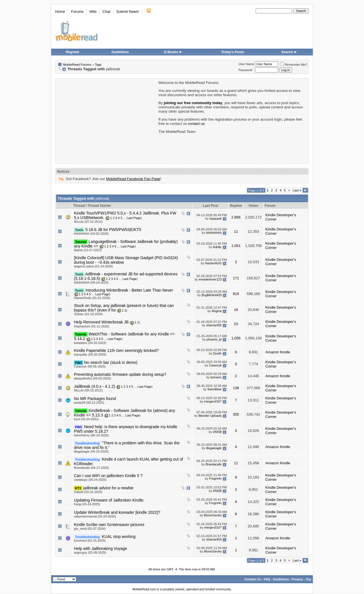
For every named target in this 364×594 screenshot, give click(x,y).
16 (236, 310)
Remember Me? (294, 65)
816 (236, 294)
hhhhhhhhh (214, 233)
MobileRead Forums (77, 65)
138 (236, 388)
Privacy (297, 579)
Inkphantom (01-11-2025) (92, 326)
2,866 (236, 217)
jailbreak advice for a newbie (108, 488)
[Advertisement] (107, 120)
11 (236, 231)
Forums (77, 12)
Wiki (93, 12)
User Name (247, 64)
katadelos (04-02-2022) (90, 343)
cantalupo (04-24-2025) (90, 480)
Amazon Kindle (278, 352)
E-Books (173, 52)
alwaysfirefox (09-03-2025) (92, 378)
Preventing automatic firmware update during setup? (120, 374)
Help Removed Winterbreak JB (101, 322)
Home (60, 12)
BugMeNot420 (212, 295)
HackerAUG (213, 263)
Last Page (134, 218)
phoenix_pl (214, 339)
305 (236, 414)
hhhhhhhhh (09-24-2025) (91, 282)
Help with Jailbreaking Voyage (101, 548)
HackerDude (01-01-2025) (92, 298)
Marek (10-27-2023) (88, 250)
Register (73, 52)
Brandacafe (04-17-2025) (91, 468)
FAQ (267, 579)
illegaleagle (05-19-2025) (91, 451)
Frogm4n (215, 479)
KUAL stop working (119, 537)
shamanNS (214, 325)
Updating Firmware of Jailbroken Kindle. (109, 500)
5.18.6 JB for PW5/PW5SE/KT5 (113, 230)
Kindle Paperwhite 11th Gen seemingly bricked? (116, 350)
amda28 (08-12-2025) (89, 403)
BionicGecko (213, 515)
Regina (217, 311)
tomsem (216, 377)
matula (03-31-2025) (88, 492)
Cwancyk (215, 365)
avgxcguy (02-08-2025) (90, 552)
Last (297, 190)
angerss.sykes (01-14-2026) (93, 266)
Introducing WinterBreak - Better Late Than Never (129, 290)
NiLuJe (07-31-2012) (88, 222)
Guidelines (120, 52)
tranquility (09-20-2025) (90, 354)
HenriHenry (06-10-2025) (91, 435)
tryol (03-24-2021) (86, 419)
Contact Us (253, 579)
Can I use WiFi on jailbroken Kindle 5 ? (108, 476)
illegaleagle (214, 448)
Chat (106, 12)
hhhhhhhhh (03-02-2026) (91, 234)
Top (308, 579)
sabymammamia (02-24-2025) (95, 516)
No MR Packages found (95, 399)
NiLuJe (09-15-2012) (88, 390)
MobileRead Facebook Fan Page (133, 179)
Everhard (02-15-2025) (90, 541)
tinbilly (217, 247)
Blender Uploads (210, 416)
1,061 (236, 246)
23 (236, 324)
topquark (215, 218)
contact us (196, 124)
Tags (98, 65)
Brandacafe (214, 465)
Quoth (217, 353)
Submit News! (128, 12)
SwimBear (214, 389)
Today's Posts (233, 52)
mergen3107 (213, 401)
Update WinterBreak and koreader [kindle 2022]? (117, 512)
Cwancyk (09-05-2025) (90, 366)
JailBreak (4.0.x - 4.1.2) (95, 386)
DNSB (217, 432)
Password (245, 70)
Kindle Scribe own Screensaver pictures (109, 525)
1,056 (236, 338)
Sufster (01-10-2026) (88, 314)
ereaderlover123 (210, 279)
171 (236, 278)
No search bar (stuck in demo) (111, 362)
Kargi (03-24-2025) (87, 504)
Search (289, 52)
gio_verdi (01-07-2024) (90, 529)
